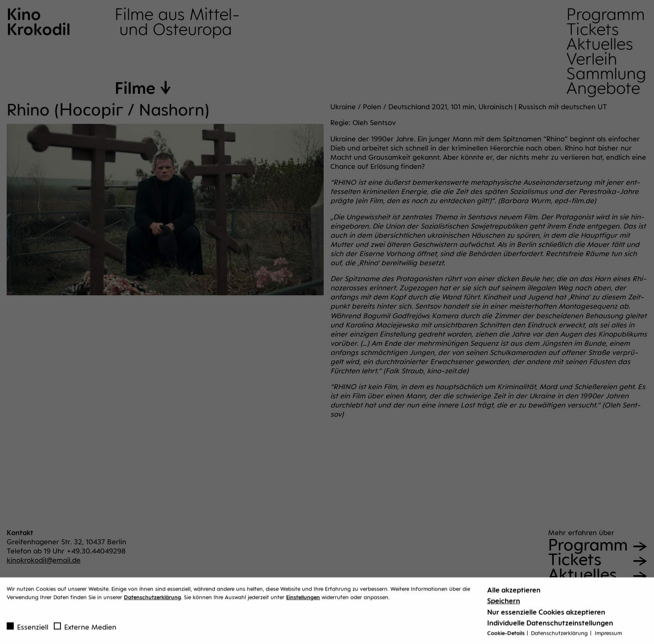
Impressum (608, 636)
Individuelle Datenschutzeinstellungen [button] (550, 626)
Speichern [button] (504, 604)
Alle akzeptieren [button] (514, 592)
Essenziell (28, 630)
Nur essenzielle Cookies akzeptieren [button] (546, 615)
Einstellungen (303, 600)
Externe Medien (85, 630)
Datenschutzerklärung (152, 600)
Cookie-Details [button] (507, 636)
